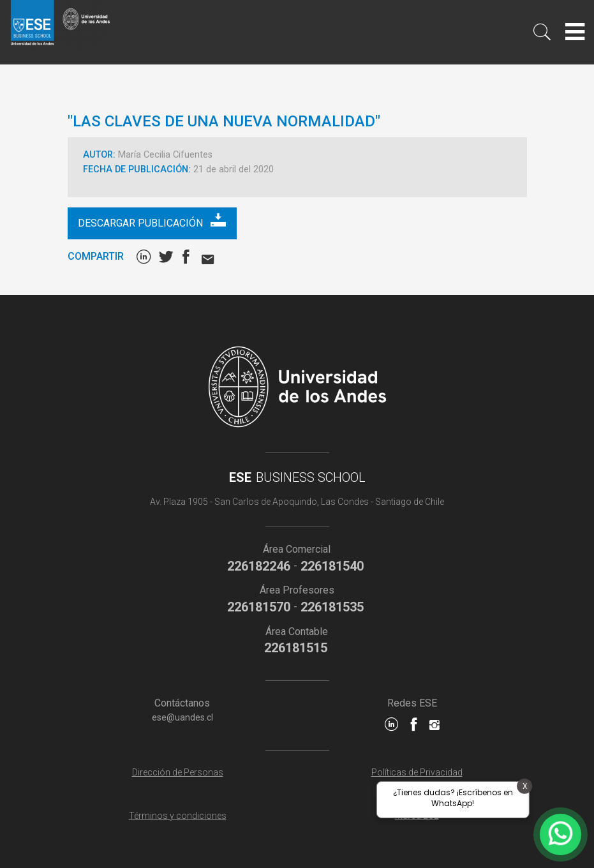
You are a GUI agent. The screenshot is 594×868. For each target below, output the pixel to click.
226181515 (296, 648)
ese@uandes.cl (182, 717)
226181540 (332, 566)
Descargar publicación (152, 221)
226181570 (259, 607)
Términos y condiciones (178, 816)
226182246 (259, 566)
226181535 (332, 607)
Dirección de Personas (178, 772)
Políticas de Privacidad (417, 772)
